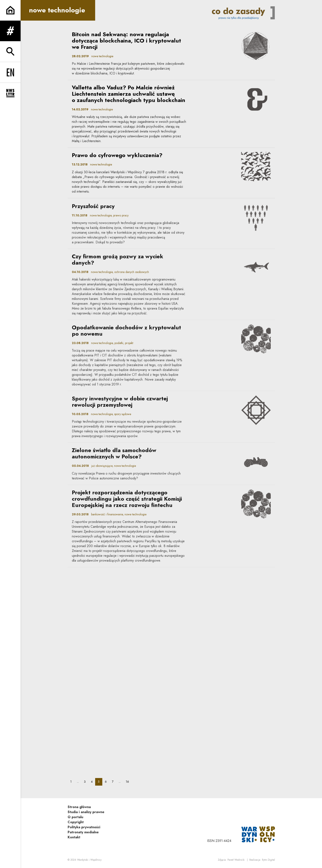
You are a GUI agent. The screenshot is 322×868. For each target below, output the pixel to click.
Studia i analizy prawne (86, 812)
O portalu (75, 817)
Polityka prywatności (84, 827)
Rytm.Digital (268, 860)
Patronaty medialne (83, 832)
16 (129, 781)
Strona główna (79, 807)
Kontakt (74, 837)
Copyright (76, 822)
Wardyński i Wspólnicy (89, 860)
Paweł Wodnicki (236, 860)
